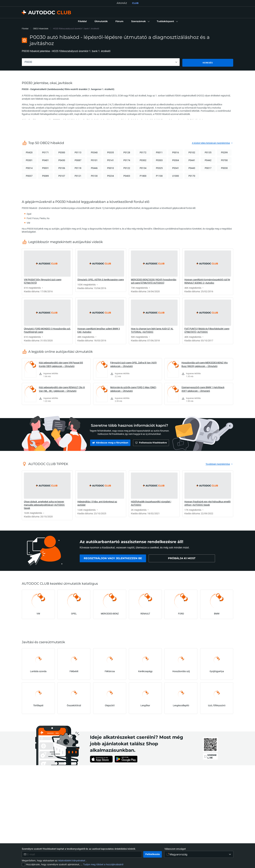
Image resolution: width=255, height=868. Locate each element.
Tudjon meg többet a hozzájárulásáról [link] (103, 864)
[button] (140, 21)
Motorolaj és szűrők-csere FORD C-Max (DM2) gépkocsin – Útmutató (133, 388)
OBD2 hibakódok (41, 29)
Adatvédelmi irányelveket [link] (72, 860)
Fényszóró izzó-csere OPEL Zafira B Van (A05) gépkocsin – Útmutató (134, 364)
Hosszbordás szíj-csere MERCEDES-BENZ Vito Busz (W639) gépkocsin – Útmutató (205, 364)
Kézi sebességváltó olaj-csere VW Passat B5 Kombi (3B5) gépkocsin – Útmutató (61, 364)
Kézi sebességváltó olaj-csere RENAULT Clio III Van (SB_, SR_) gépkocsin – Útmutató (62, 388)
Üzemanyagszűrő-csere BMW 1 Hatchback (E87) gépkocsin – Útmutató (203, 388)
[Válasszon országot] (199, 854)
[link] (82, 21)
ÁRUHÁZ (122, 3)
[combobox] (101, 62)
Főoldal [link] (25, 29)
